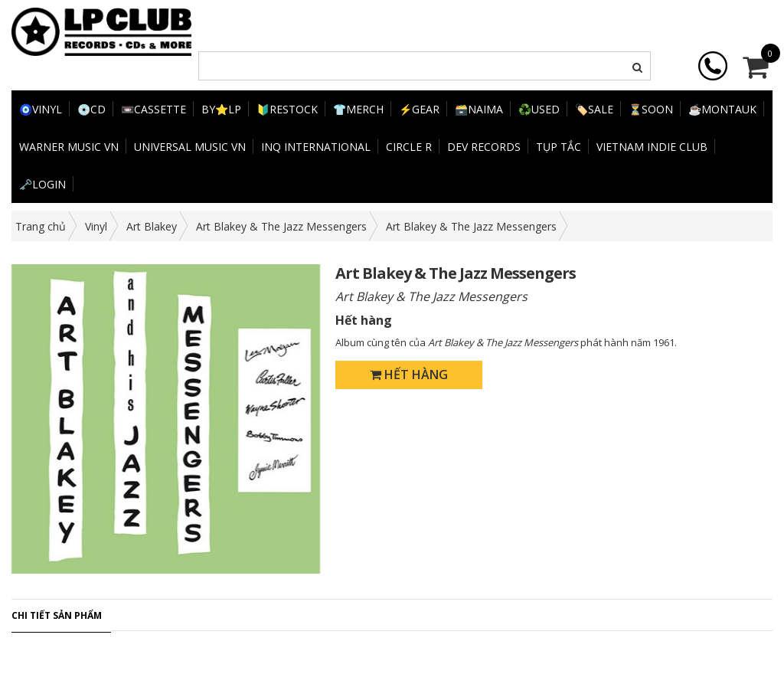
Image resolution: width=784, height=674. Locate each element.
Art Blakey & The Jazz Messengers (281, 226)
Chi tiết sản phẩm (57, 615)
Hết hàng (409, 375)
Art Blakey (152, 226)
